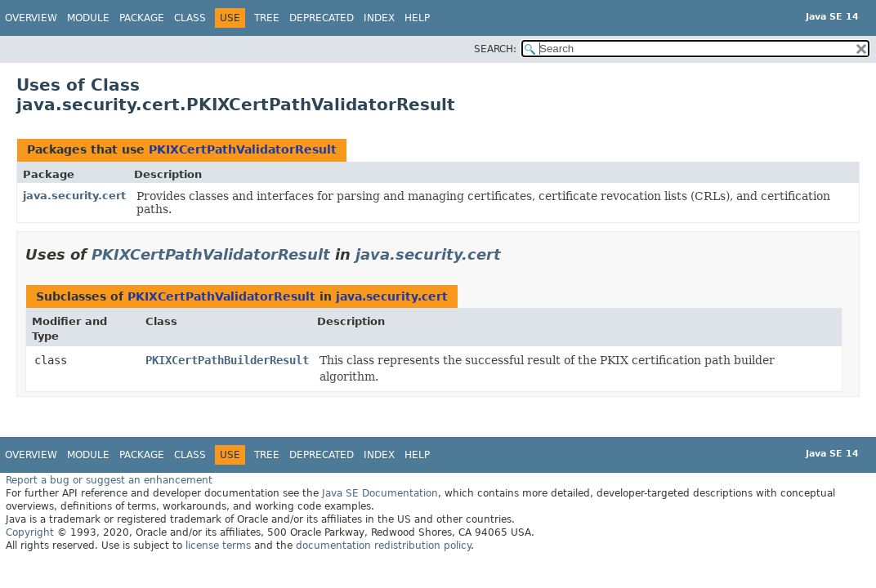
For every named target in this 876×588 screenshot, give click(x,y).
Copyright (30, 532)
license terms (218, 546)
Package (142, 18)
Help (417, 18)
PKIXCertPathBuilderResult (227, 360)
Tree (267, 18)
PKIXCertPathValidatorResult (243, 149)
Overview (31, 18)
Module (88, 18)
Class (190, 18)
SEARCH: (495, 49)
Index (379, 18)
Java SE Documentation (380, 493)
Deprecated (322, 18)
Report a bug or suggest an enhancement (109, 480)
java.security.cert (74, 196)
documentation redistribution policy (383, 546)
